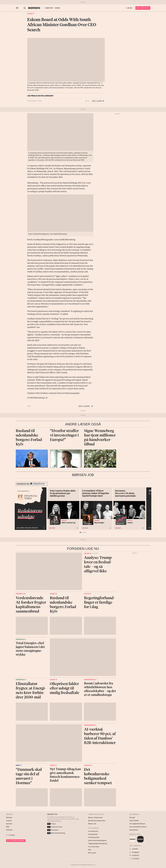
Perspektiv (20, 594)
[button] (129, 8)
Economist (53, 830)
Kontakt (132, 817)
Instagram (134, 852)
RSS (8, 827)
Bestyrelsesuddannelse (97, 821)
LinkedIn (134, 849)
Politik (87, 594)
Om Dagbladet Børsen (137, 824)
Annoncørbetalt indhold (138, 827)
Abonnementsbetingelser (97, 840)
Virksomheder (89, 680)
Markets (31, 14)
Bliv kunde (92, 853)
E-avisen (12, 835)
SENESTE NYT (46, 8)
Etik (90, 850)
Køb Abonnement (143, 8)
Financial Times (55, 827)
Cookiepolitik (93, 834)
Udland (87, 553)
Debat (18, 765)
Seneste (9, 824)
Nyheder (9, 817)
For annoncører (94, 847)
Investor (9, 821)
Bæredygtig (20, 639)
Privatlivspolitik (94, 837)
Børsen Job (92, 824)
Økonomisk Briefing (56, 833)
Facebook (134, 855)
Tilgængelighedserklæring (98, 844)
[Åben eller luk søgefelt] (23, 8)
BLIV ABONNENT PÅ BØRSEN (16, 841)
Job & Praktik (134, 821)
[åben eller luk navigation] (17, 8)
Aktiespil (9, 830)
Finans (52, 765)
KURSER (55, 8)
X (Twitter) (134, 859)
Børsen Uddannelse (95, 817)
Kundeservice (93, 831)
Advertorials (134, 830)
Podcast (87, 765)
